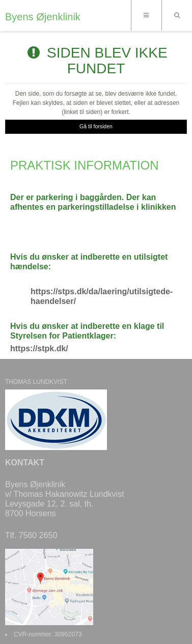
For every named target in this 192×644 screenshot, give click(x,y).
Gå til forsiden (96, 126)
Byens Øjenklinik (43, 17)
